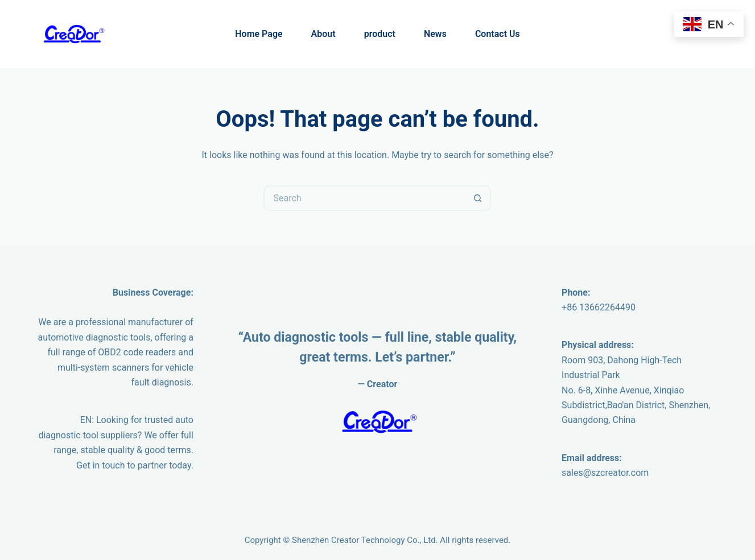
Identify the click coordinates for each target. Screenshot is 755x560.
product (380, 34)
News (435, 34)
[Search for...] (364, 198)
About (323, 34)
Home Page (259, 34)
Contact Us (498, 34)
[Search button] (478, 198)
